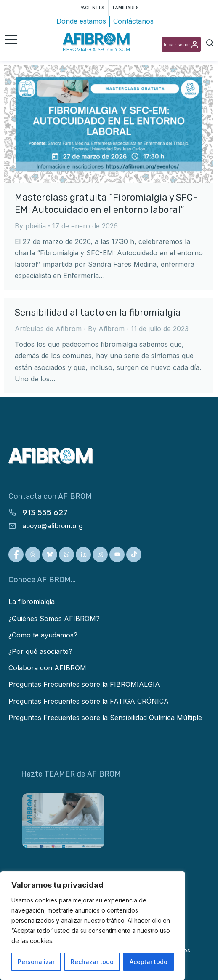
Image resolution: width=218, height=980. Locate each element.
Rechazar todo (92, 962)
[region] (93, 926)
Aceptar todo (149, 962)
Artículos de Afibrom (48, 329)
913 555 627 (45, 513)
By (30, 226)
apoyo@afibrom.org (53, 526)
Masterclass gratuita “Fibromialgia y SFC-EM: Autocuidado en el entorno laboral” (106, 203)
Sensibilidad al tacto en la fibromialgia (98, 312)
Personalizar (36, 962)
